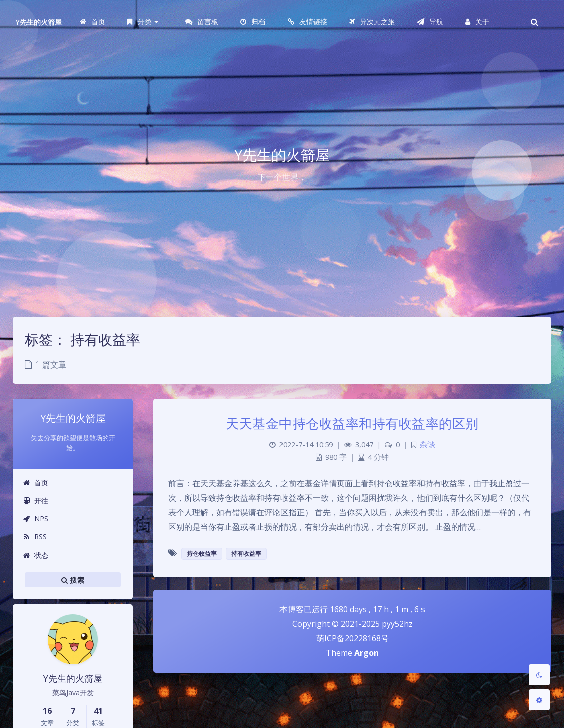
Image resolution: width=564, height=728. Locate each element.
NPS (35, 519)
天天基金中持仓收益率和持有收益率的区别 (352, 423)
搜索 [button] (73, 580)
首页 (35, 483)
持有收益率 (246, 553)
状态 (35, 555)
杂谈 (428, 444)
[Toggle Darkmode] (539, 675)
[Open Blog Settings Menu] (539, 700)
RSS (35, 537)
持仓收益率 (202, 553)
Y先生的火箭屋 (39, 22)
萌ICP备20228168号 (353, 638)
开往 (35, 501)
